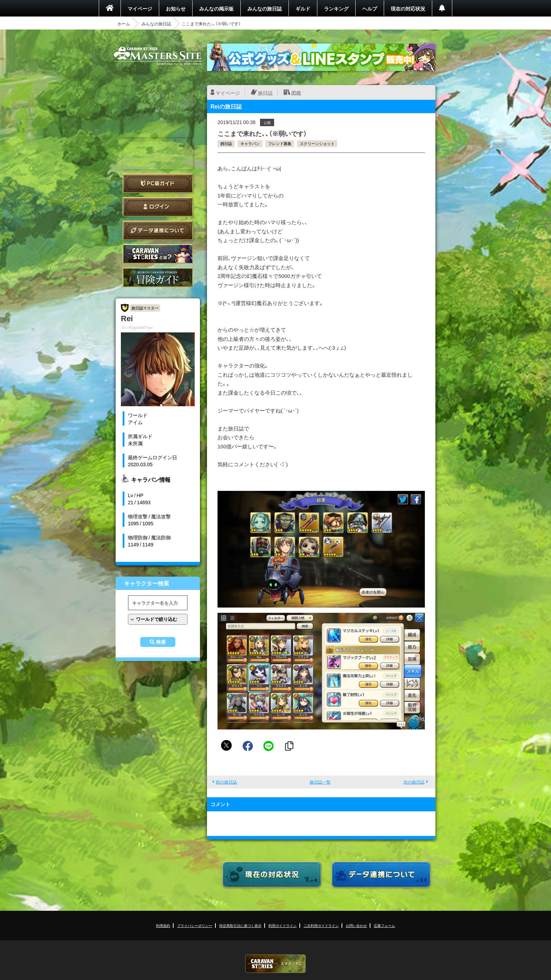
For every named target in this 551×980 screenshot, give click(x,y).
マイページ (140, 8)
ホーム (124, 24)
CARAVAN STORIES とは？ (158, 254)
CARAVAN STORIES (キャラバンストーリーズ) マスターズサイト (158, 56)
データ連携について (158, 230)
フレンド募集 (280, 144)
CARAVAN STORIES (275, 964)
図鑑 (296, 93)
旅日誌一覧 (320, 782)
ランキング (336, 8)
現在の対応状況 (408, 8)
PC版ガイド (158, 183)
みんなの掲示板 (216, 8)
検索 (161, 642)
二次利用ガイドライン (321, 925)
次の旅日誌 (414, 782)
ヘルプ (370, 8)
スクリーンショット (317, 144)
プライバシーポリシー (195, 925)
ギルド (303, 8)
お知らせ (176, 8)
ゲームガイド (158, 277)
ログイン (158, 207)
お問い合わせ (356, 925)
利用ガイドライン (283, 925)
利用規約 (163, 925)
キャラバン (250, 144)
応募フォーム (384, 925)
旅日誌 (265, 93)
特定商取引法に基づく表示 (240, 925)
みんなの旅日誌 (265, 8)
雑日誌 (226, 144)
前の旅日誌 (226, 782)
